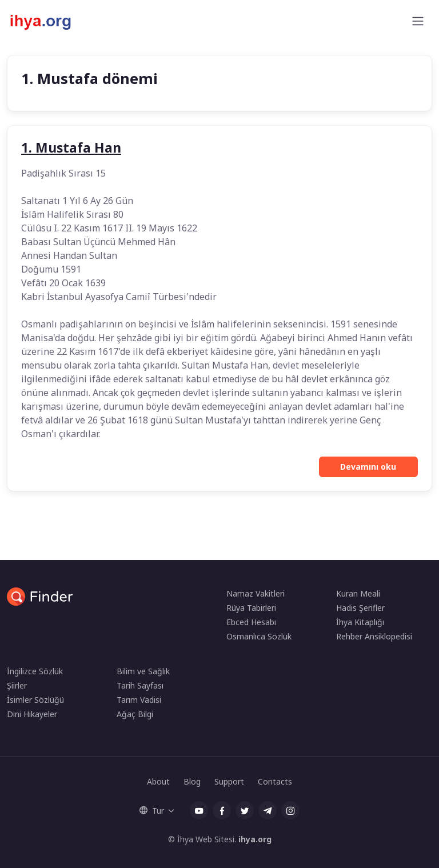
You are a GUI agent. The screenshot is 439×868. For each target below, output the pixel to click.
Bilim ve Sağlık (143, 671)
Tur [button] (152, 811)
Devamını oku (368, 467)
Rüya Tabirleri (251, 608)
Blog (192, 781)
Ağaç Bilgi (135, 714)
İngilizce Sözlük (35, 671)
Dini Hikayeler (32, 714)
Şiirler (17, 685)
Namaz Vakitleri (256, 593)
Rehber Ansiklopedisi (374, 636)
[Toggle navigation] (418, 21)
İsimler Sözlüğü (35, 700)
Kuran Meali (358, 593)
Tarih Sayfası (140, 685)
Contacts (275, 781)
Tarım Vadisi (139, 700)
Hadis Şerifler (360, 608)
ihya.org (255, 839)
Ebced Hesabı (251, 622)
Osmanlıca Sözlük (259, 636)
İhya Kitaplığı (360, 622)
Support (229, 781)
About (158, 781)
